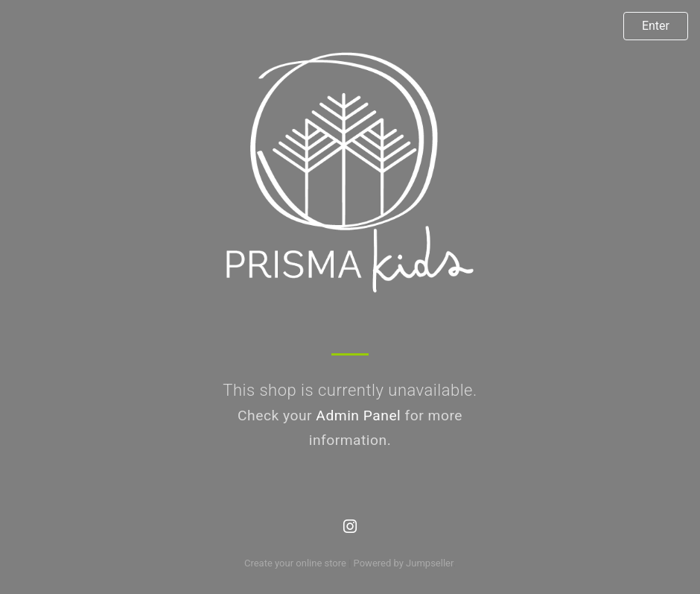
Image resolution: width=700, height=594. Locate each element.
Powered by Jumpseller (404, 563)
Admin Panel (358, 416)
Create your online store (295, 563)
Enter (656, 26)
